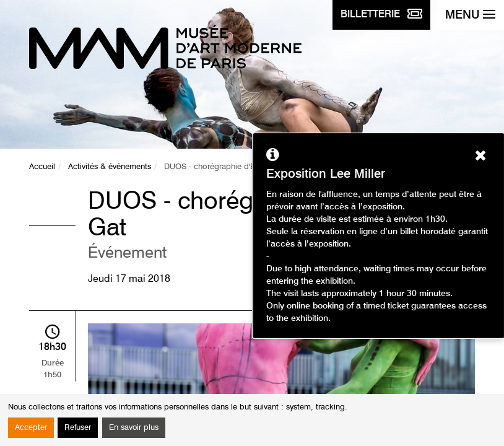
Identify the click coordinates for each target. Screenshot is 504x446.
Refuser (78, 428)
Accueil (42, 167)
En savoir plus (134, 428)
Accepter (31, 428)
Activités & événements (110, 167)
